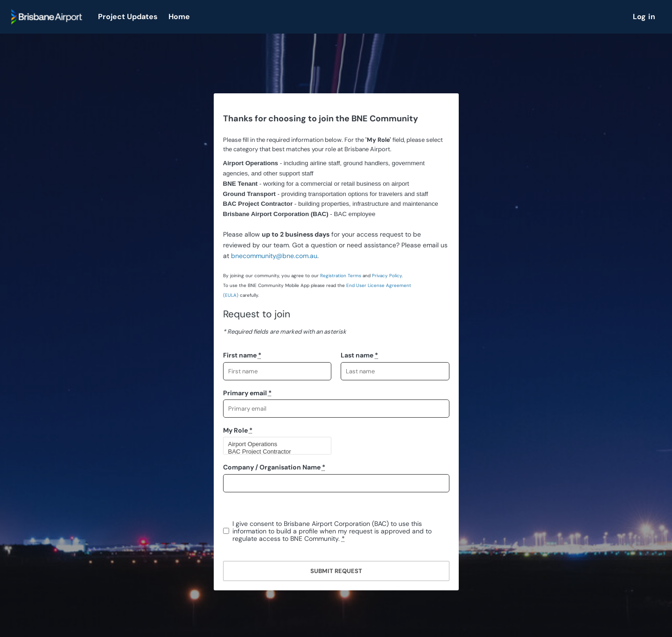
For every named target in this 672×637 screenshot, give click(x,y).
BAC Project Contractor (273, 452)
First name (242, 355)
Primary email (247, 393)
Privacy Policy (387, 276)
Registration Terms (341, 276)
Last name (359, 355)
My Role (238, 430)
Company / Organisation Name (274, 467)
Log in (644, 17)
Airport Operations (273, 444)
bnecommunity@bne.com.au (274, 256)
